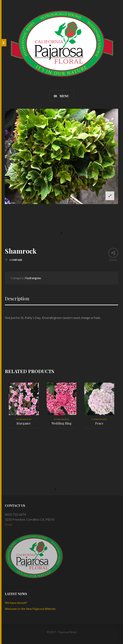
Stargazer (24, 423)
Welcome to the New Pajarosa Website (30, 609)
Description (17, 299)
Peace (99, 423)
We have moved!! (16, 603)
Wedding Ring (61, 423)
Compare (16, 260)
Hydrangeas (33, 278)
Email (8, 524)
